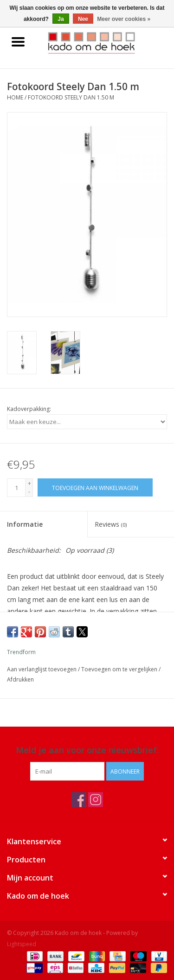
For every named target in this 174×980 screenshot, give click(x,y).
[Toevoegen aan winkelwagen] (95, 487)
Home (15, 97)
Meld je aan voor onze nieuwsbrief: (87, 750)
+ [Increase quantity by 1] (29, 483)
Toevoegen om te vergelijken (120, 669)
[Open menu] (18, 41)
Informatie (25, 524)
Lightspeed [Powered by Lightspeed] (22, 944)
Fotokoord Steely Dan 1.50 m (71, 97)
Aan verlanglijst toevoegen (42, 669)
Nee (83, 19)
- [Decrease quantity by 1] (29, 492)
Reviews (111, 524)
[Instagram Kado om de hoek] (96, 800)
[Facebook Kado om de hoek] (79, 800)
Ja (61, 19)
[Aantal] (16, 488)
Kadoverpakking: (29, 409)
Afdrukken (20, 679)
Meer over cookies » (124, 19)
